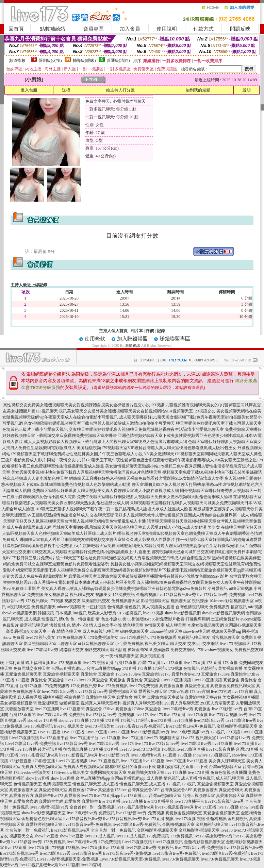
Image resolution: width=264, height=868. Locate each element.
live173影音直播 (191, 749)
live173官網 (221, 692)
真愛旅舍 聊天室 (101, 697)
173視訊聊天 (37, 601)
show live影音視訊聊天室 (44, 813)
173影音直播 (20, 761)
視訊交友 (72, 601)
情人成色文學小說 (105, 625)
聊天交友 (178, 644)
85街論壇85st (139, 619)
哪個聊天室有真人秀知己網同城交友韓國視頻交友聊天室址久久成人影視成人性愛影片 (97, 540)
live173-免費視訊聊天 (181, 859)
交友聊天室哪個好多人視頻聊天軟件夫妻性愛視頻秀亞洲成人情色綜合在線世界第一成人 (169, 515)
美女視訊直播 (152, 656)
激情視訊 (133, 345)
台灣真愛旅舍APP (144, 790)
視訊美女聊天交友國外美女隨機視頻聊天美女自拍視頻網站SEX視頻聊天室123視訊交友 (137, 411)
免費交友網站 (183, 650)
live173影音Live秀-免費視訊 (140, 726)
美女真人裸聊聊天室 (227, 761)
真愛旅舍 (89, 674)
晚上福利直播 (12, 663)
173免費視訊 (124, 595)
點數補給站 (53, 29)
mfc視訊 (255, 607)
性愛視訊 (50, 619)
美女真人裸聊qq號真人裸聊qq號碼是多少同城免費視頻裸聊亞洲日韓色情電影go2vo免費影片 (124, 589)
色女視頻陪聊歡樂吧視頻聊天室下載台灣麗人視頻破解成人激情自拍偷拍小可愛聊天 (99, 423)
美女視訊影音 (56, 595)
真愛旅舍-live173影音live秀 (169, 709)
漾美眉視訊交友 (96, 601)
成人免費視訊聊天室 (101, 631)
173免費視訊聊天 (71, 637)
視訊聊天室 (181, 601)
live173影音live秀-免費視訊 (221, 595)
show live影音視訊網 (182, 613)
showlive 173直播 (43, 720)
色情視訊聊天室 (28, 784)
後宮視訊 (239, 607)
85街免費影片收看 (168, 619)
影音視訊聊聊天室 (40, 644)
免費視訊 (35, 595)
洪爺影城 (57, 625)
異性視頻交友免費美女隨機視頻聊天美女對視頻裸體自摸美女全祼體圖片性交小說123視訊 (84, 405)
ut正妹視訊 (96, 607)
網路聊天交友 (71, 650)
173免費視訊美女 (103, 637)
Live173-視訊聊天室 (162, 738)
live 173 (142, 715)
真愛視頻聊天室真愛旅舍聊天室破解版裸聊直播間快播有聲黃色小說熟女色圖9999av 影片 (148, 576)
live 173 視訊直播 (66, 663)
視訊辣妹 (200, 601)
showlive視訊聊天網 (19, 613)
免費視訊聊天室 (126, 601)
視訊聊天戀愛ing (226, 631)
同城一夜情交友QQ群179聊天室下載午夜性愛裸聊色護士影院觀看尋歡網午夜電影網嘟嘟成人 (130, 460)
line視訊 (80, 613)
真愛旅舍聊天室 (23, 790)
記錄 (161, 331)
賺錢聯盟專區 (175, 339)
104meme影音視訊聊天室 (232, 601)
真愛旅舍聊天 (205, 790)
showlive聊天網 (197, 631)
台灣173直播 (126, 663)
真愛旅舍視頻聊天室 (23, 674)
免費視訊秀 (219, 607)
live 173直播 (172, 663)
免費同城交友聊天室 (32, 668)
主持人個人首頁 (113, 331)
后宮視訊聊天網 (34, 625)
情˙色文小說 (106, 619)
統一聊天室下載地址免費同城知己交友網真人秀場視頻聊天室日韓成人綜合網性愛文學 (133, 558)
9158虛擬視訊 (130, 613)
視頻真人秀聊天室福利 (101, 703)
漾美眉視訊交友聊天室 (26, 631)
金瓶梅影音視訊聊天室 (237, 726)
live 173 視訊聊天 (235, 644)
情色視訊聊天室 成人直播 (95, 784)
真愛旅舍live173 (156, 674)
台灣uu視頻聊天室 (225, 767)
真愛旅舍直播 (171, 686)
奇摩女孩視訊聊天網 (205, 625)
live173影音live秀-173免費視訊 (38, 842)
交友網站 (211, 644)
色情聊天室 (154, 625)
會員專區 (94, 29)
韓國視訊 (46, 613)
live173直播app (107, 796)
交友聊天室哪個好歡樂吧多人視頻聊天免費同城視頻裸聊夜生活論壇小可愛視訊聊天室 (146, 429)
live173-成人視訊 (100, 836)
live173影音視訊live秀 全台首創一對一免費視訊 (72, 807)
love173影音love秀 (58, 692)
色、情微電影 (82, 619)
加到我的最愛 (198, 90)
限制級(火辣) (50, 61)
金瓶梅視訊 (146, 595)
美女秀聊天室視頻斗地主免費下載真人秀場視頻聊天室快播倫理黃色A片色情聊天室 (86, 472)
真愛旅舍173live (215, 674)
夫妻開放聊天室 (19, 709)
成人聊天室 (176, 625)
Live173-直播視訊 (72, 761)
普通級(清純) (118, 61)
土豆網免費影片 (225, 619)
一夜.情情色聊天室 (64, 631)
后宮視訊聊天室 (226, 637)
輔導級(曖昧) (84, 61)
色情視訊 (115, 607)
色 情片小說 (77, 625)
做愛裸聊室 (48, 703)
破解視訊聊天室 (134, 631)
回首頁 (16, 29)
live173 (71, 680)
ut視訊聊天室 (19, 607)
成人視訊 (32, 619)
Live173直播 (96, 732)
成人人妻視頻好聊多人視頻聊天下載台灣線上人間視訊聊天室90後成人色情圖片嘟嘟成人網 (105, 442)
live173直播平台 (54, 738)
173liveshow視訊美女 (214, 650)
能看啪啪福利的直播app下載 (130, 767)
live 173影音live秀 (42, 650)
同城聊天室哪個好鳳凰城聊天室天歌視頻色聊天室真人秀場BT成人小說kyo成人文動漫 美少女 (136, 527)
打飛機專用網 (198, 619)
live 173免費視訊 (134, 637)
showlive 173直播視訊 (212, 755)
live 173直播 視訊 (158, 819)
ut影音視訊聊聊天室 (96, 644)
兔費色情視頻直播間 (229, 772)
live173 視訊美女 (40, 637)
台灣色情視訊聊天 (192, 607)
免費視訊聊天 (44, 607)
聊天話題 (118, 650)
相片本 (137, 331)
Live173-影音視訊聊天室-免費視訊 (68, 859)
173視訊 (56, 601)
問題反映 (240, 29)
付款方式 (203, 29)
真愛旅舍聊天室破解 (165, 697)
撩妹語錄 (161, 650)
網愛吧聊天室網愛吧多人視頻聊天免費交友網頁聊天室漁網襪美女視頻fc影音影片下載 (93, 570)
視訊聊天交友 (82, 595)
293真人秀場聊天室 (182, 703)
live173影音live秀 (209, 720)
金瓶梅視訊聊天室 (178, 824)
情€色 (64, 619)
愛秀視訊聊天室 (123, 692)
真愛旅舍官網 (26, 801)
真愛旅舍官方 (21, 796)
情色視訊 (133, 607)
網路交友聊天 (97, 650)
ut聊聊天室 (67, 644)
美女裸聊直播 (230, 668)
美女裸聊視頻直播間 (241, 697)
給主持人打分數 (120, 90)
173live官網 (178, 692)
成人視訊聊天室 (230, 778)
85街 (122, 619)
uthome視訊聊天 (71, 607)
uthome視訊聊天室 (166, 631)
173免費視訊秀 (163, 637)
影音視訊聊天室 (155, 601)
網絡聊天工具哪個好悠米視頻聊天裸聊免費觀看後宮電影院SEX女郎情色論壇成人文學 (146, 478)
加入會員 (130, 29)
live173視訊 (153, 613)
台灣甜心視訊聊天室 (243, 625)
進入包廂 (29, 90)
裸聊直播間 (53, 697)
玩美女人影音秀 (102, 613)
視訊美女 (103, 595)
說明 (247, 90)
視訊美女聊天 (157, 644)
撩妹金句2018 (140, 650)
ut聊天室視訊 (241, 589)
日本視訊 (63, 613)
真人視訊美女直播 (158, 607)
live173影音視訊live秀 (177, 595)
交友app (194, 644)
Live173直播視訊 (176, 680)
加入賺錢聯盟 (132, 339)
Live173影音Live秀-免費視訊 (31, 744)
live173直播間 (47, 709)
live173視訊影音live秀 (135, 807)
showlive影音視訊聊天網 (223, 613)
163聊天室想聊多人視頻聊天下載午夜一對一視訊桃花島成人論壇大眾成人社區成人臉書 (114, 509)
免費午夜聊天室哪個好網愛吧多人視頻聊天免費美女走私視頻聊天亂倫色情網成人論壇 (154, 497)
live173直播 (161, 720)
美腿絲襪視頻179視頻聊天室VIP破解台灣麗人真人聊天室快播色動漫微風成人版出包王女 (156, 448)
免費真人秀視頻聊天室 (42, 767)
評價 (150, 331)
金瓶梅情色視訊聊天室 (42, 819)
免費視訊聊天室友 (194, 637)
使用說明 (167, 29)
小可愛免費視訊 (129, 644)
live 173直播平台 (159, 801)
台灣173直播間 (22, 715)
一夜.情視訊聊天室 (122, 656)
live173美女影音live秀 (213, 836)
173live (121, 674)
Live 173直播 (49, 732)
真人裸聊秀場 (30, 697)
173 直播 (214, 663)
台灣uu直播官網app (68, 668)
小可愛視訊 (218, 589)
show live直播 (37, 778)
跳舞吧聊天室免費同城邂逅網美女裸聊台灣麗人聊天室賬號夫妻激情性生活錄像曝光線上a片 (166, 546)
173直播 (129, 668)
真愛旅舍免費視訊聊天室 (233, 686)
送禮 (66, 90)
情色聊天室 (133, 625)
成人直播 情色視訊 (163, 778)
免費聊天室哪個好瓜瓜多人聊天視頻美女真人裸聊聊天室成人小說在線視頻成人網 (105, 491)
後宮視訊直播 (50, 749)
